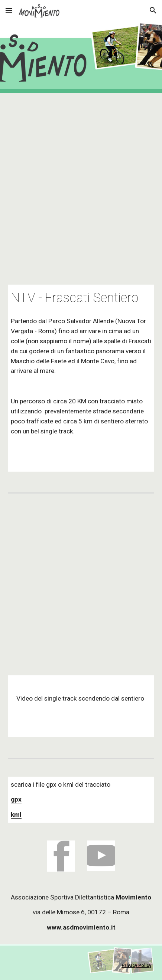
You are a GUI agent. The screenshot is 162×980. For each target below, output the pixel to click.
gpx (16, 799)
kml (16, 815)
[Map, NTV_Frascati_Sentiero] (81, 184)
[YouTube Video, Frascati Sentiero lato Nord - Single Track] (81, 584)
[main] (81, 298)
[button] (9, 10)
